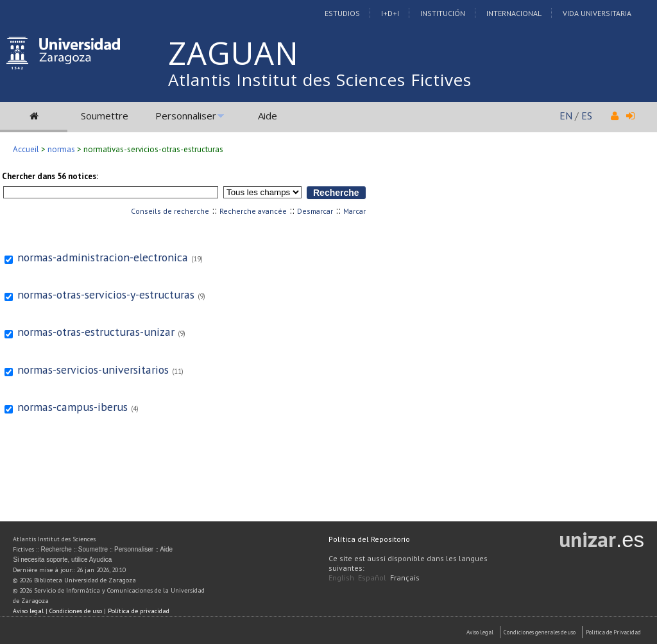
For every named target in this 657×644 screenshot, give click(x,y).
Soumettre (105, 116)
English (341, 578)
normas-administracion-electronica (103, 257)
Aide (268, 116)
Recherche (56, 549)
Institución (443, 13)
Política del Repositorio (369, 539)
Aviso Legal (480, 632)
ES (587, 116)
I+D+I (390, 13)
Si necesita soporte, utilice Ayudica (62, 560)
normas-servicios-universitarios (93, 370)
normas (61, 149)
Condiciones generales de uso (540, 632)
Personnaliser (186, 116)
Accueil (26, 149)
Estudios (342, 13)
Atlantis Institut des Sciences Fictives (320, 80)
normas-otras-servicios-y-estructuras (106, 294)
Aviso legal (28, 611)
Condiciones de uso (76, 611)
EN (566, 116)
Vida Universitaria (597, 13)
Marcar (354, 211)
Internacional (514, 13)
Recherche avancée (253, 211)
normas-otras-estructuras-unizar (96, 332)
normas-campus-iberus (73, 407)
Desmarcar (315, 211)
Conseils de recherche (170, 211)
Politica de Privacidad (613, 632)
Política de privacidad (139, 611)
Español (372, 578)
